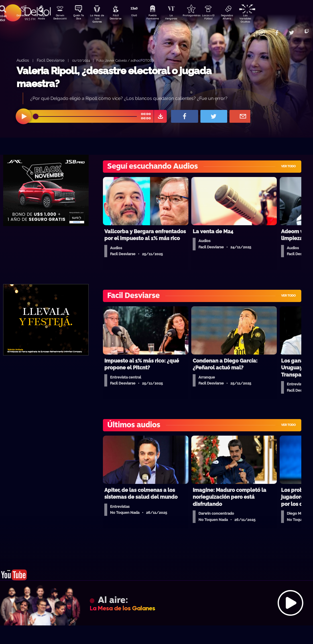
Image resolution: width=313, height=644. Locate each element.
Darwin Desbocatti (61, 18)
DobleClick (21, 16)
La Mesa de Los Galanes (101, 18)
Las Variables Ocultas (260, 18)
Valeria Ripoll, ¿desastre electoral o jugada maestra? (114, 77)
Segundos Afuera (240, 18)
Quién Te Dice (81, 18)
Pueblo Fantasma (160, 18)
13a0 (141, 16)
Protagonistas (200, 16)
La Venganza (181, 18)
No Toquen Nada (41, 18)
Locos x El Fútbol (220, 18)
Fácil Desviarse (121, 18)
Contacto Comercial (249, 29)
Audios (23, 60)
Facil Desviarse (51, 60)
